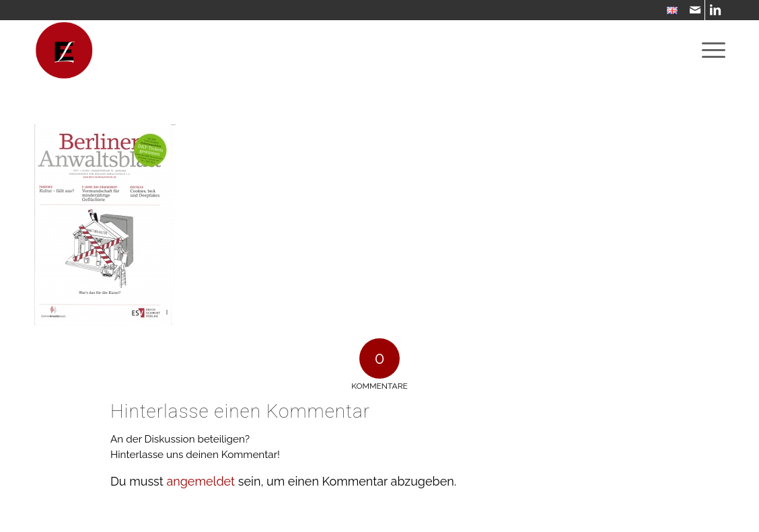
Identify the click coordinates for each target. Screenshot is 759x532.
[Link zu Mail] (695, 10)
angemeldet (201, 481)
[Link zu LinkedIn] (715, 10)
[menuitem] (669, 11)
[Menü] (709, 50)
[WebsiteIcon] (64, 50)
